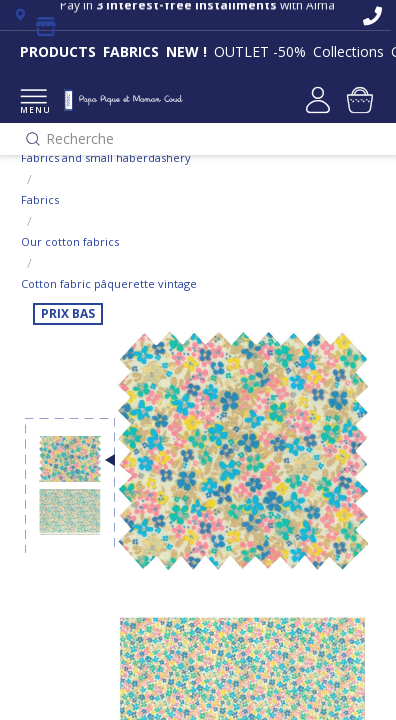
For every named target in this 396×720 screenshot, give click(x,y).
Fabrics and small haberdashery (106, 157)
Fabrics (40, 199)
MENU (33, 102)
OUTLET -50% (260, 51)
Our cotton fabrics (70, 241)
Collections (348, 51)
